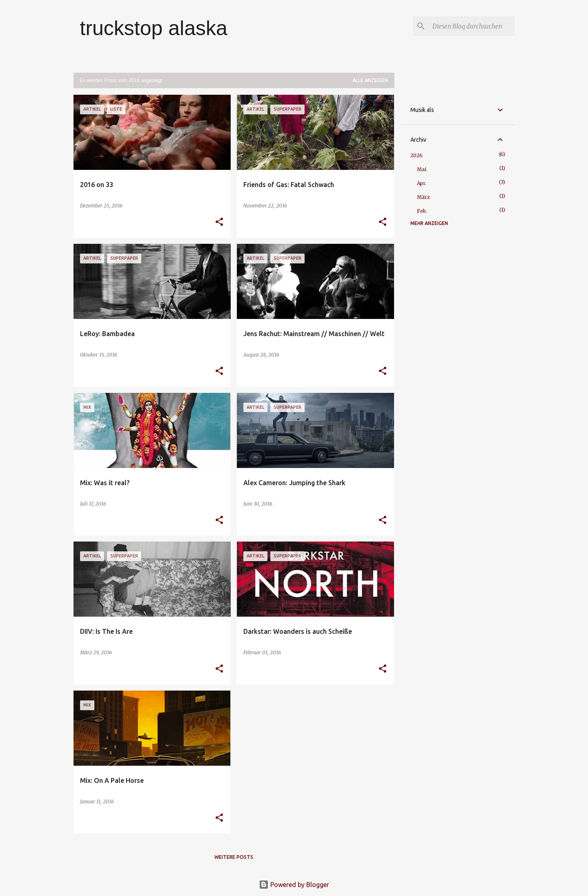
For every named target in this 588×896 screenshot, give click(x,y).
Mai (422, 169)
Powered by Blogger (294, 885)
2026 (416, 155)
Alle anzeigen (370, 80)
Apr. (422, 183)
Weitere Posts (234, 857)
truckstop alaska (154, 28)
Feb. (422, 211)
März (423, 197)
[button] (219, 222)
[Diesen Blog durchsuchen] (472, 26)
